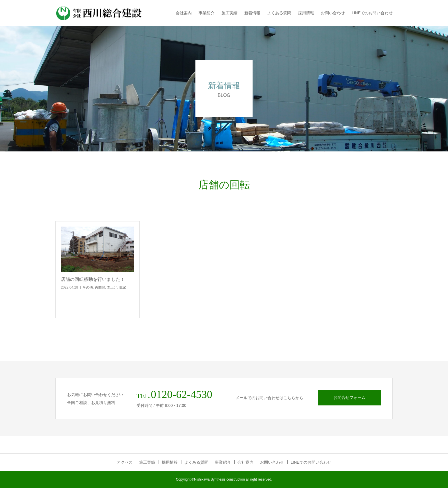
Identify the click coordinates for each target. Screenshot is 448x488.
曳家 (123, 287)
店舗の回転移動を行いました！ (93, 279)
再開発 (100, 287)
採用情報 (306, 13)
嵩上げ (112, 287)
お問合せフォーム (349, 397)
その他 (88, 287)
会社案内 (184, 13)
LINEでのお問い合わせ (372, 13)
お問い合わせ (333, 13)
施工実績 (229, 13)
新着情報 (252, 13)
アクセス (125, 462)
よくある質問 (279, 13)
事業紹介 (207, 13)
